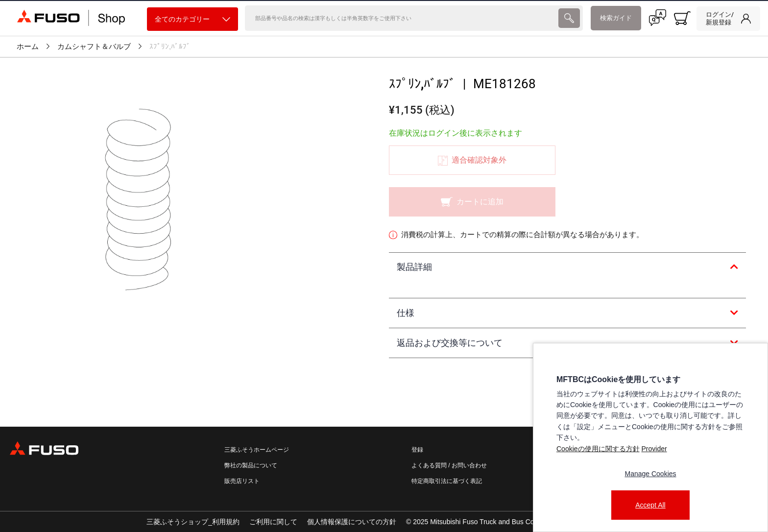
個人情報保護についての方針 (352, 522)
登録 (417, 450)
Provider (654, 449)
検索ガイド (616, 18)
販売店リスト (242, 481)
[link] (728, 19)
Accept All (650, 505)
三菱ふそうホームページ (257, 450)
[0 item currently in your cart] (682, 18)
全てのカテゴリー (192, 19)
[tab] (567, 267)
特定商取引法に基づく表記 (447, 481)
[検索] (401, 18)
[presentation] (569, 18)
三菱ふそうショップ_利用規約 (193, 522)
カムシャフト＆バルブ (94, 47)
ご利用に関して (273, 522)
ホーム (28, 47)
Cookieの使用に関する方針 (598, 449)
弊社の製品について (251, 465)
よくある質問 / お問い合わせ (449, 465)
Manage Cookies (650, 474)
